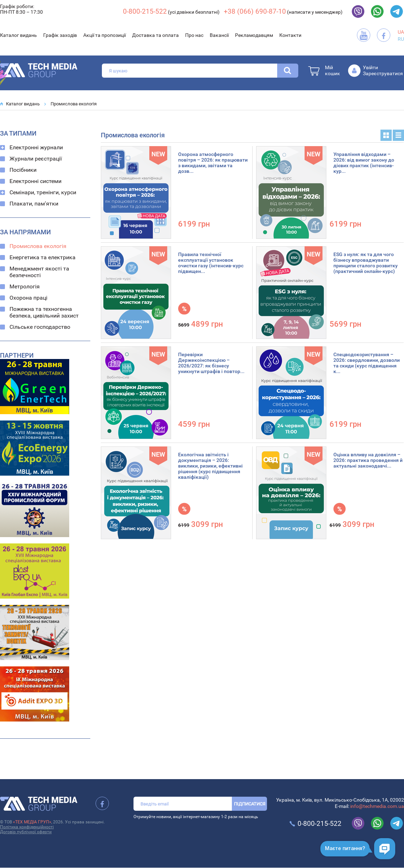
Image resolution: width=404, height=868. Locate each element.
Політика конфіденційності (27, 827)
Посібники (23, 170)
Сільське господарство (40, 327)
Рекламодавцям (254, 35)
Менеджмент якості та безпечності (39, 272)
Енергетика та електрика (43, 257)
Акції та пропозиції (105, 35)
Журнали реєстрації (36, 159)
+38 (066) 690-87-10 (255, 11)
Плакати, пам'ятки (34, 204)
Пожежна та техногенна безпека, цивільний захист (44, 312)
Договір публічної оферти (26, 832)
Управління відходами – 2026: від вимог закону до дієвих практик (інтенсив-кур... (364, 163)
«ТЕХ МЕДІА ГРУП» (32, 822)
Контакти (290, 35)
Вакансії (219, 35)
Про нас (194, 35)
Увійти (370, 67)
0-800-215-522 (145, 11)
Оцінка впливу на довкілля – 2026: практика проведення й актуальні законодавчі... (368, 460)
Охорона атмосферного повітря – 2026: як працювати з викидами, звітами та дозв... (213, 163)
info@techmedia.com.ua (377, 806)
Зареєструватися (383, 73)
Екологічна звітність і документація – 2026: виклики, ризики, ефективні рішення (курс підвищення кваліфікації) (210, 466)
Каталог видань (18, 35)
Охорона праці (28, 298)
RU (401, 39)
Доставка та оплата (155, 35)
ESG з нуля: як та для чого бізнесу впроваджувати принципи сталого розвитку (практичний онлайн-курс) (366, 263)
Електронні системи (35, 181)
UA (401, 32)
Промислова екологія (74, 104)
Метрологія (25, 286)
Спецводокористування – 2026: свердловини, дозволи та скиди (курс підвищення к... (367, 363)
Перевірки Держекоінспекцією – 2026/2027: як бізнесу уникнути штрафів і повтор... (211, 363)
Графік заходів (60, 35)
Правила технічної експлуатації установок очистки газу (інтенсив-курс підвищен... (211, 263)
